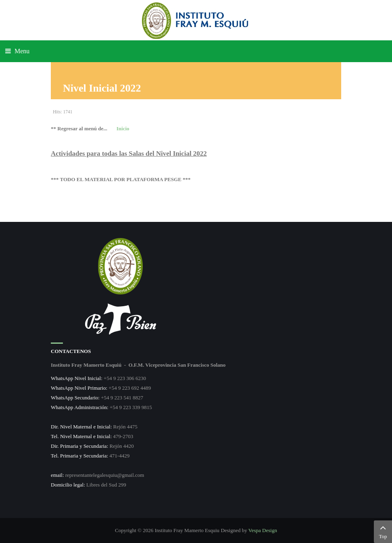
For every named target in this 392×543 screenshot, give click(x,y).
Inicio (123, 128)
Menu (17, 51)
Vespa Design (263, 530)
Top (383, 531)
